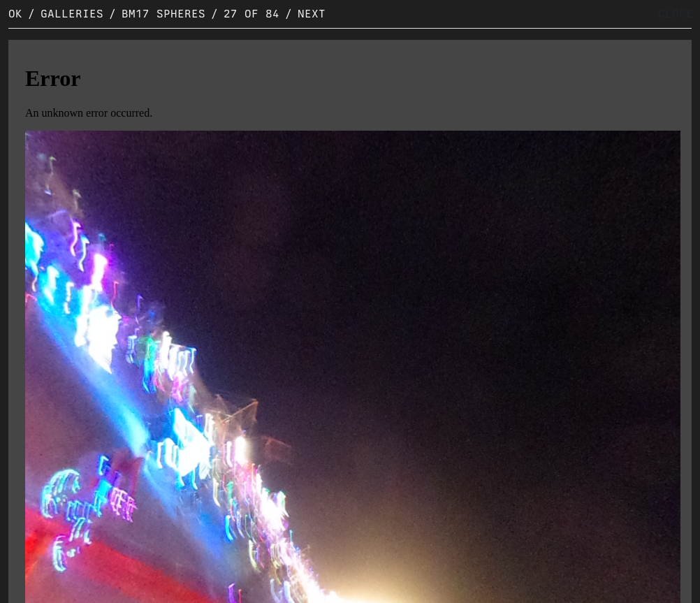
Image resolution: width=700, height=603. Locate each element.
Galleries (72, 14)
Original (45, 589)
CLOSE (676, 14)
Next (312, 14)
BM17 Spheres (163, 14)
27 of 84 (251, 14)
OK (15, 14)
